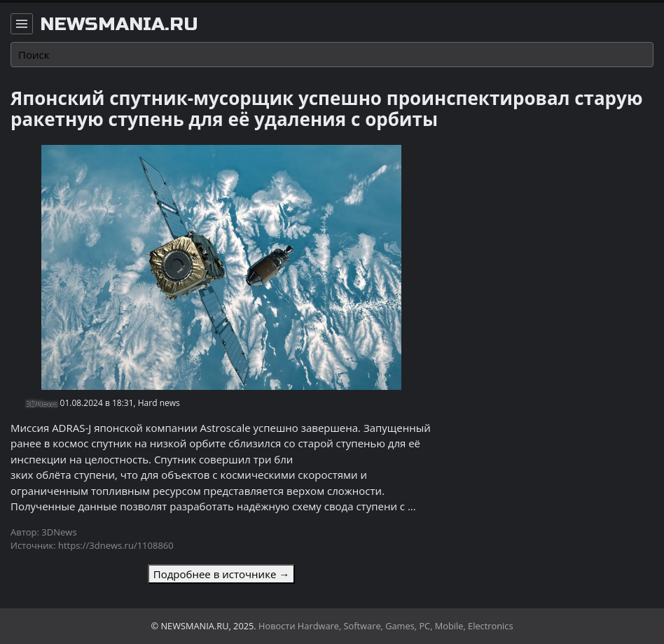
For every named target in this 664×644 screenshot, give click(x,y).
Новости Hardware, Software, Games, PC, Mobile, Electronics (386, 626)
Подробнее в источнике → (221, 574)
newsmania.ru (119, 24)
